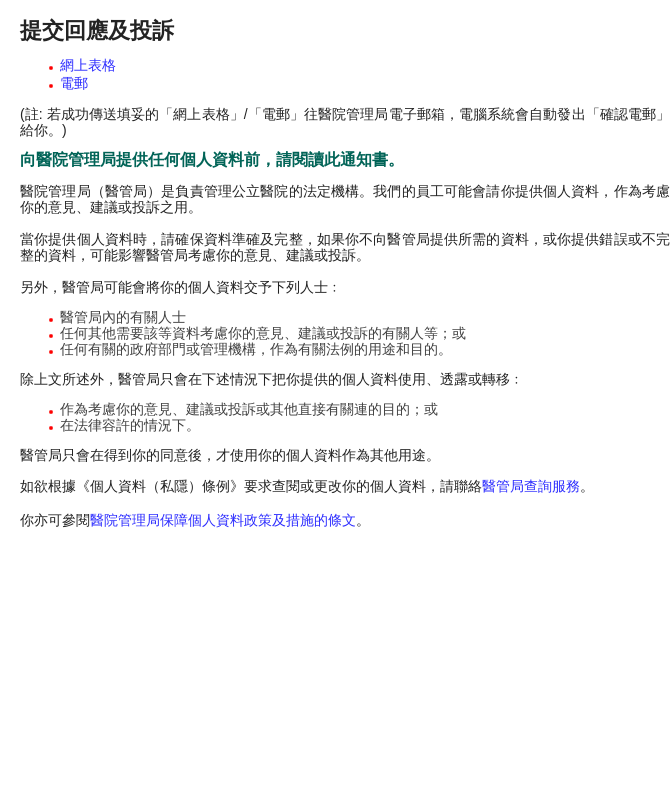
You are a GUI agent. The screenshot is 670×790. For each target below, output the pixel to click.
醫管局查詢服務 (531, 486)
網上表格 (88, 65)
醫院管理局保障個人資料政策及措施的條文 (223, 520)
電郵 (74, 83)
